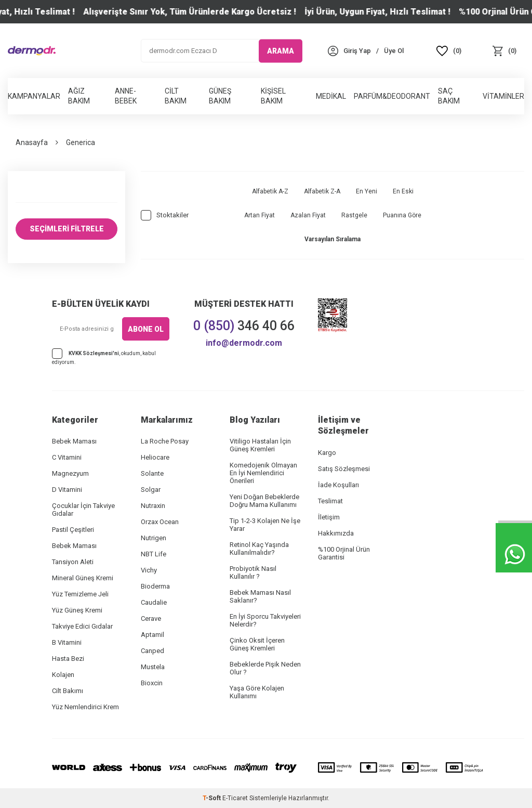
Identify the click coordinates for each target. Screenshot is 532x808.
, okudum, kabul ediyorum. (104, 357)
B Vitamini (67, 642)
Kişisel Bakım (273, 96)
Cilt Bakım (176, 96)
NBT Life (154, 554)
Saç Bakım (449, 96)
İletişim (329, 517)
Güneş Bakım (220, 96)
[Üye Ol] (394, 51)
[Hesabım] (357, 51)
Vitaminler (503, 96)
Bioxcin (152, 683)
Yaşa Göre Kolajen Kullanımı (257, 692)
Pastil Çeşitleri (73, 530)
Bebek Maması (74, 441)
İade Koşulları (338, 485)
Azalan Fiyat (308, 215)
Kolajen (63, 675)
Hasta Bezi (68, 659)
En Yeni (367, 191)
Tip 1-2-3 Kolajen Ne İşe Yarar (265, 525)
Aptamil (152, 635)
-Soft (212, 798)
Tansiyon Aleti (73, 562)
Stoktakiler (165, 215)
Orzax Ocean (160, 522)
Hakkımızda (336, 533)
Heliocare (155, 457)
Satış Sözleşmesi (344, 469)
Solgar (151, 490)
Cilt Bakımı (68, 691)
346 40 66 (244, 326)
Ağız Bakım (79, 96)
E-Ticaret (235, 798)
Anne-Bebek (126, 96)
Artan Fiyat (260, 215)
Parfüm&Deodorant (392, 96)
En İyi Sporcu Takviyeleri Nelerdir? (265, 620)
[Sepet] (504, 51)
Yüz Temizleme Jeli (80, 594)
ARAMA (281, 50)
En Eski (403, 191)
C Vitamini (67, 457)
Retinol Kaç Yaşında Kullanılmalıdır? (259, 549)
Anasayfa (32, 142)
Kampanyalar (34, 96)
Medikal (331, 96)
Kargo (327, 453)
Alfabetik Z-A (322, 191)
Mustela (153, 667)
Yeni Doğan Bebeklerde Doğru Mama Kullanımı (264, 501)
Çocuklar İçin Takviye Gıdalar (83, 510)
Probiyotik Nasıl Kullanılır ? (253, 572)
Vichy (149, 570)
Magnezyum (70, 473)
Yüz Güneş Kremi (77, 610)
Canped (152, 651)
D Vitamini (67, 490)
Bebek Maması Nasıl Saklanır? (260, 596)
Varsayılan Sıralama (332, 239)
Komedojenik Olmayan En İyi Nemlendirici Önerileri (263, 473)
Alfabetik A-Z (270, 191)
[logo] (32, 51)
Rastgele (354, 215)
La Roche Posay (165, 441)
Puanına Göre (402, 215)
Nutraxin (153, 506)
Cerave (151, 618)
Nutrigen (154, 538)
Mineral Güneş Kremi (83, 578)
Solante (152, 473)
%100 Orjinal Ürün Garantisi (344, 553)
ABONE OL (146, 329)
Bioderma (155, 586)
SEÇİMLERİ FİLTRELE (67, 229)
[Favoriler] (449, 51)
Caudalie (154, 602)
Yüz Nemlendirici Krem (85, 707)
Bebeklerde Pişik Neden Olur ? (265, 668)
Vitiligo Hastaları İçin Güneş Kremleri (260, 445)
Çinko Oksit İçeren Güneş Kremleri (257, 644)
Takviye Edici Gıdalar (82, 626)
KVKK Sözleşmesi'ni (94, 353)
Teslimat (330, 501)
